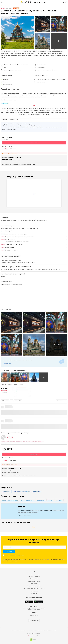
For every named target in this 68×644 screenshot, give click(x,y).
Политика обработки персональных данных (34, 589)
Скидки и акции (34, 579)
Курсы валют (34, 593)
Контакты (54, 630)
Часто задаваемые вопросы (34, 574)
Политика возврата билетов (34, 581)
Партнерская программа (22, 630)
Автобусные (59, 500)
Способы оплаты (34, 591)
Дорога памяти (37, 492)
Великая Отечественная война (10, 500)
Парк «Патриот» (6, 492)
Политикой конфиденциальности (10, 561)
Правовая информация (34, 630)
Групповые (50, 500)
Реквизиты (48, 630)
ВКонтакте (32, 614)
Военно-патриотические (28, 500)
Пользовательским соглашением (42, 559)
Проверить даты (34, 143)
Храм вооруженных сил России (22, 492)
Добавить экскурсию (34, 620)
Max (37, 614)
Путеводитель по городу (25, 516)
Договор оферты (34, 584)
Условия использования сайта (34, 586)
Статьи (34, 571)
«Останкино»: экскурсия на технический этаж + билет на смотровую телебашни (22, 442)
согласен (8, 555)
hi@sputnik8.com (34, 616)
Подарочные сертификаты (34, 576)
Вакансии (43, 630)
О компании (13, 630)
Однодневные (41, 500)
